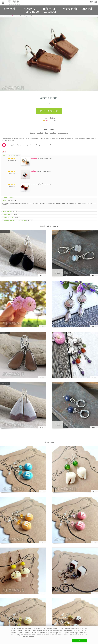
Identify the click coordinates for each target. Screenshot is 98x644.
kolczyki (52, 129)
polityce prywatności (28, 636)
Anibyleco (52, 118)
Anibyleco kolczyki (49, 442)
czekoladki (40, 133)
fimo (47, 133)
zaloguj (96, 4)
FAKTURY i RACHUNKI (11, 217)
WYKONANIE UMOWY (11, 214)
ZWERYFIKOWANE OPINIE (11, 155)
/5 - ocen (48, 121)
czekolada (53, 133)
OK (80, 641)
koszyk (91, 4)
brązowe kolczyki (63, 133)
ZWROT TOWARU (10, 211)
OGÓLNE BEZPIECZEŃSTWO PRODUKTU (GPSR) (17, 220)
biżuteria (44, 129)
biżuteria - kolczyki (52, 226)
